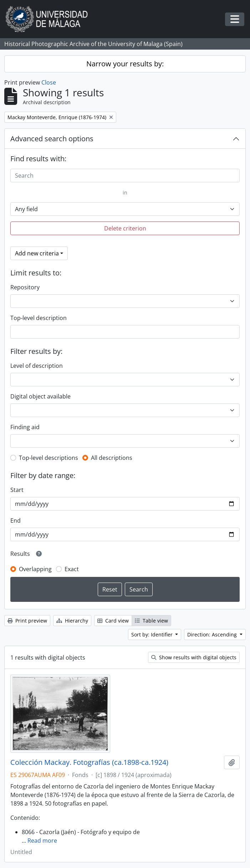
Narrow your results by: (125, 64)
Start (17, 490)
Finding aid (25, 427)
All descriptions (112, 458)
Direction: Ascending (213, 634)
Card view (113, 621)
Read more (42, 841)
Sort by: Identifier (153, 634)
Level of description (37, 366)
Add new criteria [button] (37, 253)
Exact (72, 569)
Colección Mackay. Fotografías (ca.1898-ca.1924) (89, 762)
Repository (25, 287)
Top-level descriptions (49, 458)
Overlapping (35, 569)
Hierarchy (72, 621)
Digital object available (40, 396)
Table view (151, 621)
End (16, 521)
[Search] (125, 176)
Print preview (27, 621)
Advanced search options (52, 139)
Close (49, 82)
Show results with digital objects (194, 657)
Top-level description (39, 318)
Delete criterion (125, 228)
